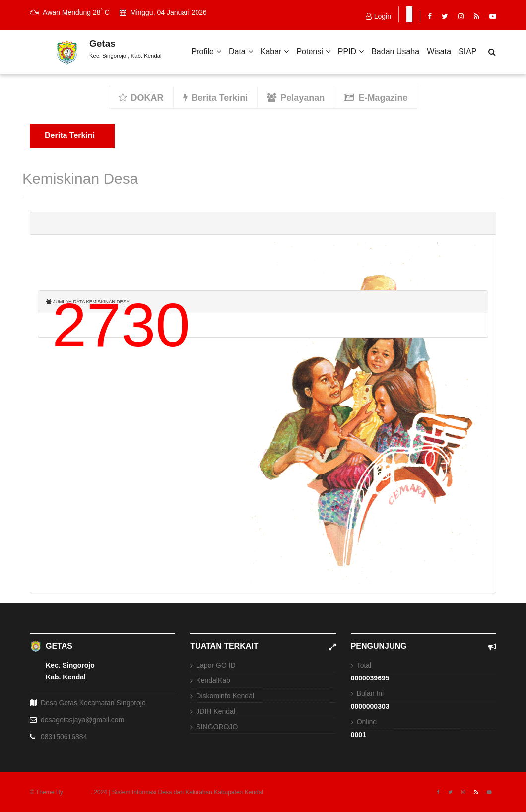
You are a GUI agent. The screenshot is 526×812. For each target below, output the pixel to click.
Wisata (439, 51)
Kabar (275, 51)
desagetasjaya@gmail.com (82, 720)
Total (364, 665)
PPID (351, 51)
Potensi (313, 51)
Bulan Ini (370, 693)
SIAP (467, 51)
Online (367, 722)
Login (378, 16)
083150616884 (64, 737)
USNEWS (78, 792)
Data (241, 51)
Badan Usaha (395, 51)
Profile (206, 51)
